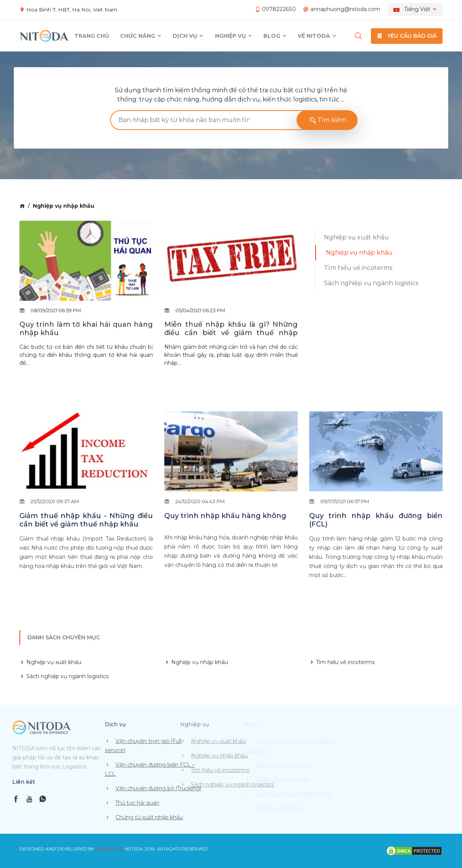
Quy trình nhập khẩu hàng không (225, 516)
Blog (275, 36)
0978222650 (279, 9)
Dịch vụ (188, 36)
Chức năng (141, 36)
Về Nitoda (317, 36)
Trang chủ (92, 36)
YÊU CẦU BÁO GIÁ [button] (407, 36)
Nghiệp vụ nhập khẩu (359, 253)
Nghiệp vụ (234, 36)
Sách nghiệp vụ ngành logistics (371, 283)
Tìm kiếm (327, 120)
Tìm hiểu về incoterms (358, 268)
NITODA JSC (109, 849)
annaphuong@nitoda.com (345, 9)
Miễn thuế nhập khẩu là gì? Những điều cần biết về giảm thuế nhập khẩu (231, 333)
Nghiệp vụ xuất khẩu (356, 237)
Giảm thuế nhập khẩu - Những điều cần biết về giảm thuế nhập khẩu (86, 520)
